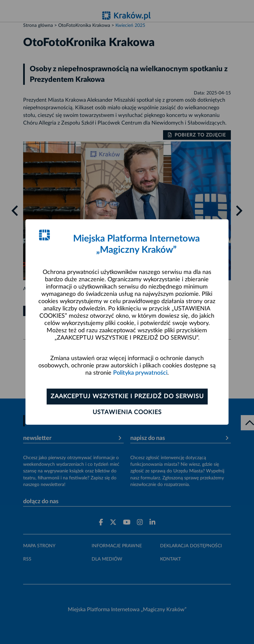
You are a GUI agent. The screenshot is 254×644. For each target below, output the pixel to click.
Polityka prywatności (140, 373)
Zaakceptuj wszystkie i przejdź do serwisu (127, 397)
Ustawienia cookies (127, 412)
